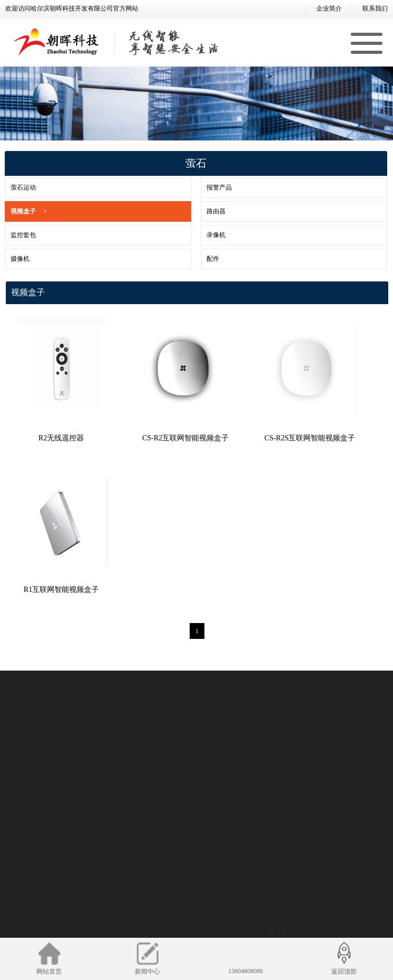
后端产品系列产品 (112, 916)
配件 (198, 259)
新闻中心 (18, 917)
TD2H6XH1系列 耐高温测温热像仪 (315, 883)
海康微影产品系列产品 (118, 902)
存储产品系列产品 (112, 929)
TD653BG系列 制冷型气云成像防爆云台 (322, 910)
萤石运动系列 (208, 889)
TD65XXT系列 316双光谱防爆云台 (314, 936)
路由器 (201, 211)
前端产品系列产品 (112, 889)
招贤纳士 (18, 891)
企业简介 (329, 8)
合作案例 (18, 930)
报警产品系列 (208, 902)
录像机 (201, 235)
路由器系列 (205, 929)
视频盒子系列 (208, 916)
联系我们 (375, 8)
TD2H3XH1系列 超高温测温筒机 (311, 897)
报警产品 (204, 187)
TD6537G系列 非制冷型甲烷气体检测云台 (324, 923)
